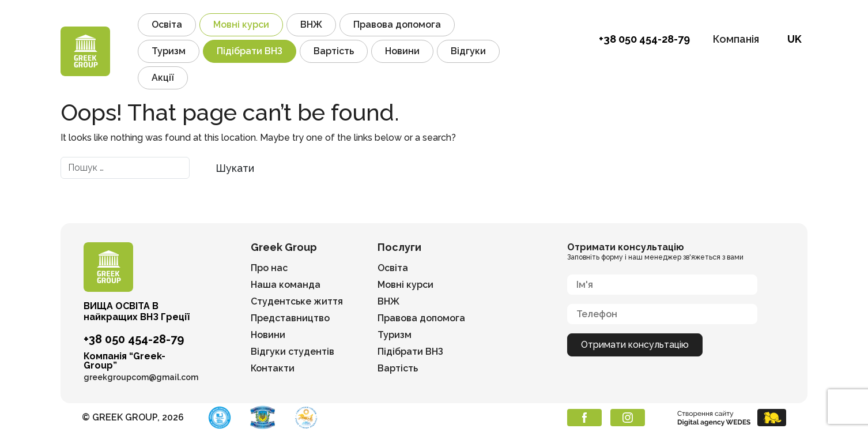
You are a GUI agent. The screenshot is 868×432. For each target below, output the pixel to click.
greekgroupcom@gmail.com (141, 377)
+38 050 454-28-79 (644, 39)
